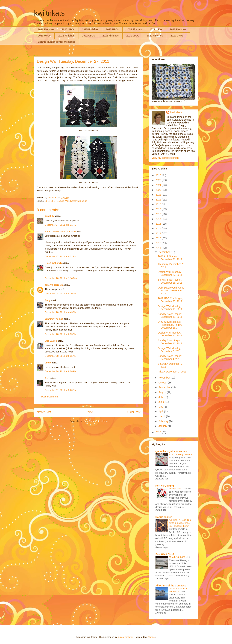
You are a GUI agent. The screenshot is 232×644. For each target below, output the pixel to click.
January (163, 426)
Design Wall (63, 201)
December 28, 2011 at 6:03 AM (61, 334)
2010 (159, 432)
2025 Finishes (90, 29)
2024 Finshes (134, 29)
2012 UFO (50, 201)
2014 (159, 233)
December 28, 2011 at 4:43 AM (61, 312)
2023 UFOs (44, 36)
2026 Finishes (46, 29)
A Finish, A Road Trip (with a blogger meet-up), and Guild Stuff (180, 523)
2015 (159, 228)
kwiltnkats (49, 13)
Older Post (134, 412)
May (161, 407)
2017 (159, 219)
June (161, 402)
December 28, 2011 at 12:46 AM (61, 278)
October (163, 383)
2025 (159, 180)
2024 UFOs (156, 29)
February (164, 421)
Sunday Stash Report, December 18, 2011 (170, 316)
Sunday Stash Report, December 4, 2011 (170, 358)
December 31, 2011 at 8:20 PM (61, 390)
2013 (159, 238)
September (165, 387)
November (165, 378)
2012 (159, 243)
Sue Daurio (51, 341)
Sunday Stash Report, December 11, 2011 (170, 342)
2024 (159, 185)
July (161, 397)
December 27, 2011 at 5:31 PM (61, 225)
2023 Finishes (178, 29)
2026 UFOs (68, 29)
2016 (159, 224)
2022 (159, 195)
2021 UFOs (133, 36)
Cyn (47, 378)
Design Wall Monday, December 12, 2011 (170, 334)
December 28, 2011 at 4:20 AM (61, 294)
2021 (159, 200)
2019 (159, 209)
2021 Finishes (111, 36)
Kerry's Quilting (165, 486)
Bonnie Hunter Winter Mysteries (57, 42)
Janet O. (49, 216)
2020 (159, 204)
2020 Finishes (155, 36)
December (165, 252)
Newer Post (44, 412)
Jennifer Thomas (54, 319)
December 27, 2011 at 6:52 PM (61, 256)
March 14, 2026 (178, 557)
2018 (159, 214)
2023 (159, 190)
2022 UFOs (89, 36)
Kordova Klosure (79, 201)
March (162, 416)
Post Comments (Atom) (96, 421)
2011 (159, 248)
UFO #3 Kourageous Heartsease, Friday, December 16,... (170, 325)
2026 (159, 175)
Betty (48, 300)
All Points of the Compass (171, 586)
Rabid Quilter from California (61, 231)
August (163, 392)
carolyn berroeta (54, 285)
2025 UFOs (112, 29)
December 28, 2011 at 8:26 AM (61, 371)
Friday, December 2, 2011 (172, 372)
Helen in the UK (53, 263)
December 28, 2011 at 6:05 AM (61, 356)
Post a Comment (50, 397)
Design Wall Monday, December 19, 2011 (170, 308)
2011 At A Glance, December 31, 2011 (170, 258)
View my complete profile (165, 158)
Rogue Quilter (164, 517)
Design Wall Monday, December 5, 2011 (169, 350)
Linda (48, 363)
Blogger (151, 637)
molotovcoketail (126, 637)
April (161, 411)
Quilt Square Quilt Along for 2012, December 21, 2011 (172, 291)
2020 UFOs (177, 36)
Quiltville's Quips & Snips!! (171, 451)
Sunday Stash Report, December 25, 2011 (170, 281)
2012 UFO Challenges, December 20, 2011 (170, 300)
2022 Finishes (66, 36)
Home (89, 412)
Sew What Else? (165, 554)
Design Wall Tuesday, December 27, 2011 (170, 273)
